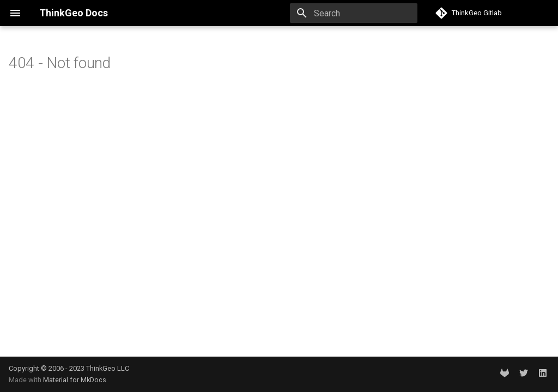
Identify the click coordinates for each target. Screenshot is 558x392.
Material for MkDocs (75, 380)
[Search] (354, 13)
